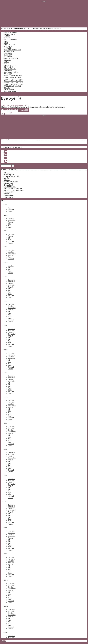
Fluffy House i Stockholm (13, 189)
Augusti (11, 222)
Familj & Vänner (11, 39)
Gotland (8, 48)
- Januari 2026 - (10, 192)
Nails (6, 64)
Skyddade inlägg (11, 72)
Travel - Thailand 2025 (14, 83)
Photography (10, 65)
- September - (9, 197)
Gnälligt (8, 46)
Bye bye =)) (11, 98)
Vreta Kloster (9, 195)
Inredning (8, 53)
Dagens (7, 38)
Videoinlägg (9, 90)
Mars (10, 227)
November (12, 250)
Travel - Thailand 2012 (13, 79)
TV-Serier (8, 74)
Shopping (8, 71)
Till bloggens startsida (11, 147)
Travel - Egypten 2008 (13, 76)
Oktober (11, 219)
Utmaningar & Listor (13, 86)
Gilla (23, 110)
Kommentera (9, 109)
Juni (9, 224)
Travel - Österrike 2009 (14, 84)
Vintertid (7, 194)
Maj (9, 208)
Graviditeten (10, 52)
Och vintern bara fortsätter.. (14, 190)
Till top (3, 641)
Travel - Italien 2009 (13, 77)
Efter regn (8, 173)
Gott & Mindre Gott (12, 50)
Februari (11, 210)
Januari (10, 211)
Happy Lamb (9, 185)
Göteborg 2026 (9, 175)
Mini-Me (7, 60)
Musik (7, 62)
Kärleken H (9, 57)
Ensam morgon (10, 183)
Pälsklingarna (10, 69)
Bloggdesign (10, 34)
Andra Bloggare (11, 33)
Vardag (7, 88)
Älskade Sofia (10, 91)
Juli (9, 238)
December (12, 234)
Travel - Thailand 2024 (14, 81)
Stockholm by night (11, 182)
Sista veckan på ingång (12, 176)
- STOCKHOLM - (10, 187)
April (10, 257)
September (12, 220)
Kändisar (8, 55)
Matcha (7, 180)
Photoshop (9, 67)
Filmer (7, 41)
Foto (6, 43)
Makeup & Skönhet (12, 58)
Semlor (7, 178)
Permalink (25, 105)
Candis (7, 36)
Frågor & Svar (10, 45)
